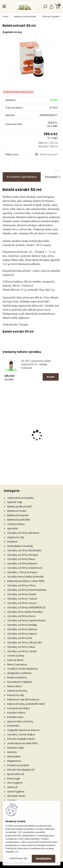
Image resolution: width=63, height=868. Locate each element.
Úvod (5, 16)
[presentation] (4, 429)
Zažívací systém (51, 16)
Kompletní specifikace (22, 177)
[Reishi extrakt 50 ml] (32, 59)
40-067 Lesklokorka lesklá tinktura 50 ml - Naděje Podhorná (36, 365)
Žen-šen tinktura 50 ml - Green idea (32, 449)
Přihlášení (51, 7)
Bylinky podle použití (25, 16)
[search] (45, 8)
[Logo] (24, 7)
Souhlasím (44, 859)
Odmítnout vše (18, 858)
